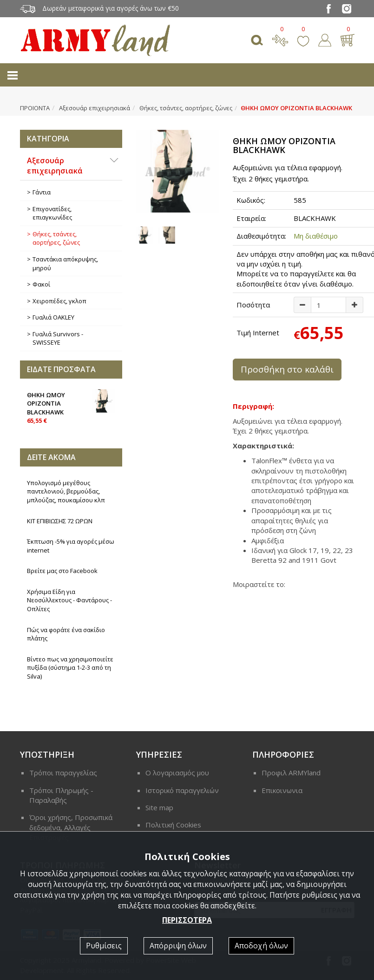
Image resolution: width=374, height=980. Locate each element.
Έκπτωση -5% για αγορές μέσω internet (71, 546)
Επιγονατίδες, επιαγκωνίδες (52, 213)
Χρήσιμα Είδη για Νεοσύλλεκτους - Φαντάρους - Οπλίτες (69, 600)
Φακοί (41, 284)
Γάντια (42, 192)
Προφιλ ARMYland (291, 773)
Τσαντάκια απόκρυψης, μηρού (65, 263)
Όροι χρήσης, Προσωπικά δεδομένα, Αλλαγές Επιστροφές (71, 827)
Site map (159, 807)
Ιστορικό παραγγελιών (182, 790)
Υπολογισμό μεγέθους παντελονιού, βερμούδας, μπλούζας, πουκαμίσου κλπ (66, 491)
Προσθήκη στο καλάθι (287, 369)
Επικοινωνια (282, 790)
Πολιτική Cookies (173, 825)
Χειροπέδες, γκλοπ (59, 301)
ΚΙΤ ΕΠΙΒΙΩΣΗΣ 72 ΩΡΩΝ (60, 521)
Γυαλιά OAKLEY (53, 317)
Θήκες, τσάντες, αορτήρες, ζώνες (186, 108)
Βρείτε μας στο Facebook (62, 571)
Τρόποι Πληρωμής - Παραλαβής (61, 795)
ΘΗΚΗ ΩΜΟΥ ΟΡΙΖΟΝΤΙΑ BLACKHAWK (71, 407)
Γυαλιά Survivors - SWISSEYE (58, 338)
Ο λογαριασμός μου (177, 773)
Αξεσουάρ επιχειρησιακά (95, 108)
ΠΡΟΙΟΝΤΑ (35, 108)
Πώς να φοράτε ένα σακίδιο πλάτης (66, 634)
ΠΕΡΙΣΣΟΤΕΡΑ (187, 920)
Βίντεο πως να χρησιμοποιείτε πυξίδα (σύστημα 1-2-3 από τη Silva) (70, 668)
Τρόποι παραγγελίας (63, 773)
